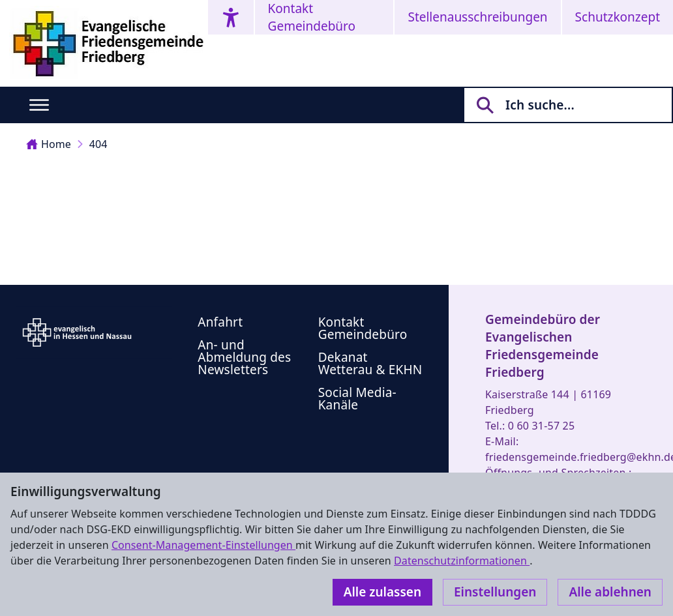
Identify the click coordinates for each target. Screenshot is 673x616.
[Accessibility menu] (231, 17)
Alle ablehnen (610, 592)
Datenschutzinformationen (462, 561)
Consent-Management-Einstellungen (203, 545)
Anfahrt (220, 322)
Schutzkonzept (618, 17)
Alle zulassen (382, 592)
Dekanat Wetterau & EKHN (370, 363)
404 (98, 144)
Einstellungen (495, 592)
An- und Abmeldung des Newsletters (244, 357)
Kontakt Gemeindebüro (312, 17)
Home (49, 144)
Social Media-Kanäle (357, 399)
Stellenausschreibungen (477, 17)
